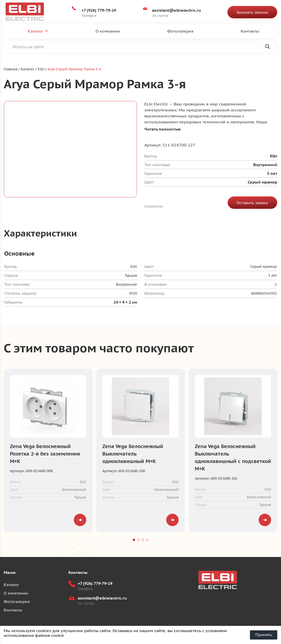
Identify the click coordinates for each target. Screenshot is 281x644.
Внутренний (126, 285)
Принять (264, 635)
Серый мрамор (263, 267)
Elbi (134, 267)
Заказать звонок (252, 12)
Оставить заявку (252, 203)
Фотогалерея (180, 31)
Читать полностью (163, 129)
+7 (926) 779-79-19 (99, 10)
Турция (131, 276)
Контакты (250, 31)
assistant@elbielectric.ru (177, 10)
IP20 (133, 294)
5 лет (273, 276)
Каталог (36, 31)
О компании (108, 31)
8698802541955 (264, 294)
